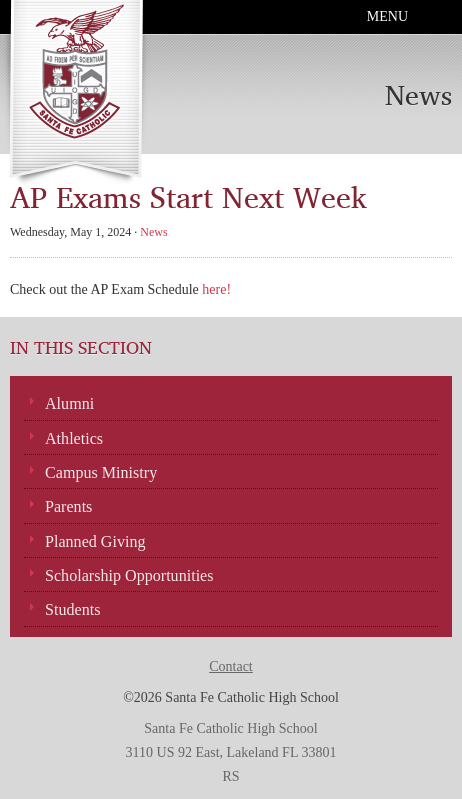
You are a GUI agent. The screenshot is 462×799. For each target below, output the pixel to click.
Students (72, 609)
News (153, 232)
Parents (68, 506)
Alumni (69, 403)
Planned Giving (95, 541)
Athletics (74, 438)
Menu (387, 16)
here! (216, 289)
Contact (231, 666)
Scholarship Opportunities (129, 575)
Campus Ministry (101, 472)
